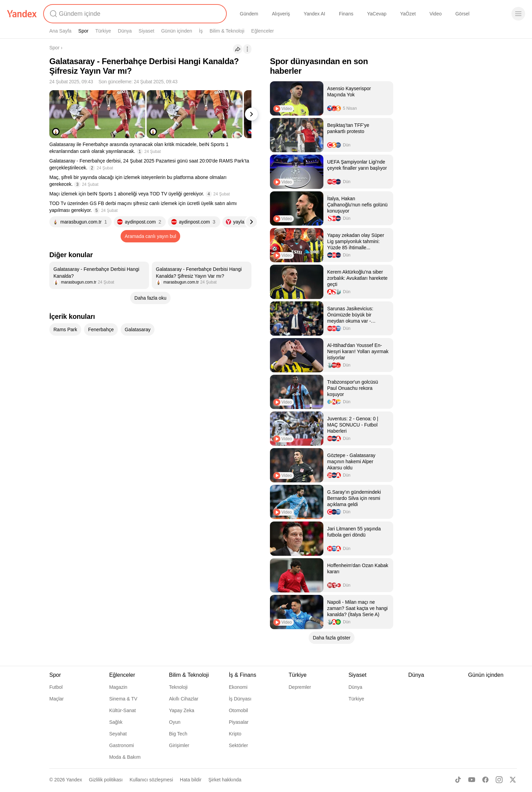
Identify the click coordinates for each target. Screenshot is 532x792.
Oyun (175, 722)
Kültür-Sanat (123, 710)
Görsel (462, 14)
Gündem (249, 14)
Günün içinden (176, 31)
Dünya (125, 31)
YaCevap (377, 14)
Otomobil (238, 710)
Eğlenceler (262, 31)
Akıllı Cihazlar (184, 699)
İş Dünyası (240, 699)
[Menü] (518, 14)
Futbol (56, 687)
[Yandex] (22, 14)
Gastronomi (122, 745)
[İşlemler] (247, 49)
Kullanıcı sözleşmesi (151, 780)
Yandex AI (315, 14)
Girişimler (179, 745)
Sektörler (238, 745)
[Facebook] (485, 780)
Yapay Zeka (182, 710)
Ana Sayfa (60, 31)
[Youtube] (472, 780)
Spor (84, 31)
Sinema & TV (123, 699)
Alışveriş (281, 14)
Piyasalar (239, 722)
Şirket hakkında (225, 780)
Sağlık (116, 722)
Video (436, 14)
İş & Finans (243, 675)
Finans (346, 14)
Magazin (118, 687)
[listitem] (99, 275)
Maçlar (57, 699)
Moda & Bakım (125, 757)
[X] (513, 780)
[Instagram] (499, 780)
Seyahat (118, 734)
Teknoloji (178, 687)
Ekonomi (238, 687)
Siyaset (147, 31)
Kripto (235, 734)
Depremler (300, 687)
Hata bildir (191, 780)
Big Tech (178, 734)
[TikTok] (458, 780)
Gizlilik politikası (106, 780)
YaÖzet (408, 14)
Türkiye (103, 31)
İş (201, 31)
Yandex (74, 780)
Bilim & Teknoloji (227, 31)
